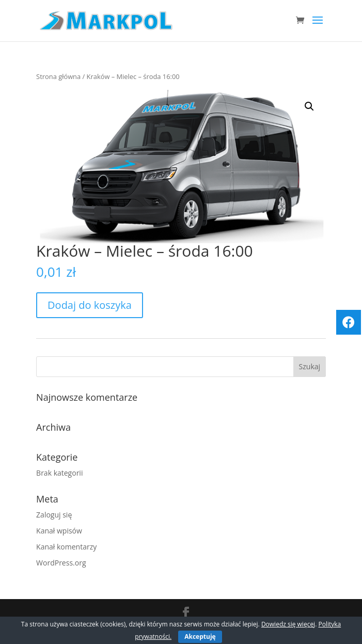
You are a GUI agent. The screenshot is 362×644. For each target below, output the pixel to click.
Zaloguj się (54, 515)
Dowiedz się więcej (288, 624)
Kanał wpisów (59, 531)
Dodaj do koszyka (90, 305)
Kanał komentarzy (66, 547)
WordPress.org (61, 563)
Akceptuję (200, 637)
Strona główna (58, 76)
